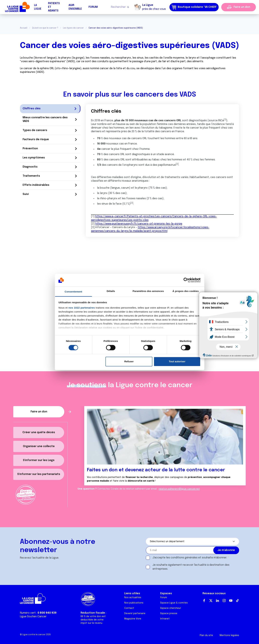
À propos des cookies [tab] (186, 291)
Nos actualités (133, 598)
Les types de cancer (73, 28)
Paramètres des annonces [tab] (148, 291)
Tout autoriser (177, 361)
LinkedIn (217, 601)
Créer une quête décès (39, 432)
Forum (93, 7)
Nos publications (134, 603)
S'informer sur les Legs (39, 460)
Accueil (24, 28)
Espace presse (169, 613)
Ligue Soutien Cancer (33, 617)
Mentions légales (229, 635)
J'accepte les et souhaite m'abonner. (190, 558)
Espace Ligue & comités (174, 603)
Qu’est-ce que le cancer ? (45, 28)
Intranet (165, 619)
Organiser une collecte (39, 446)
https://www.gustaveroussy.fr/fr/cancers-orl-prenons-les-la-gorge (139, 224)
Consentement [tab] (73, 292)
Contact (129, 608)
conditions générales (184, 558)
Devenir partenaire (135, 613)
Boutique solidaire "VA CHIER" (194, 7)
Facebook (204, 601)
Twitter (211, 601)
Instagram (224, 601)
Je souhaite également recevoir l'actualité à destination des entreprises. (191, 567)
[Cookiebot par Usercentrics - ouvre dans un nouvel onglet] (186, 280)
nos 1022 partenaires (82, 308)
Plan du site (206, 635)
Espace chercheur (171, 608)
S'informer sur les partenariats (39, 474)
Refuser (129, 361)
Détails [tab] (111, 291)
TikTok (237, 601)
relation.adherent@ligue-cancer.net (179, 489)
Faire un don (242, 7)
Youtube (231, 601)
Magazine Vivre (133, 619)
